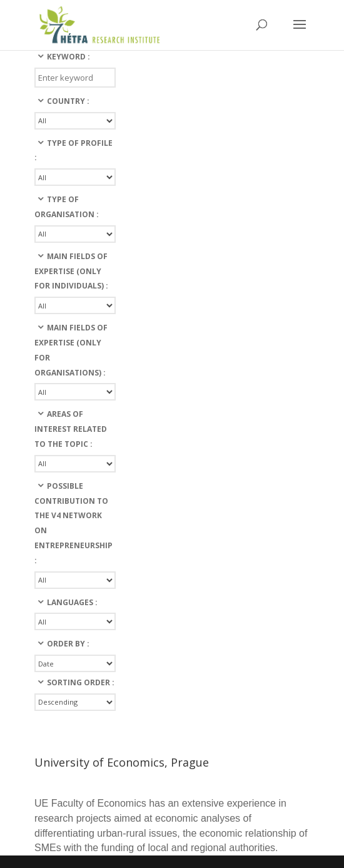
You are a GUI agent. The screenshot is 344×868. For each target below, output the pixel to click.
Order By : (68, 644)
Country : (68, 101)
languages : (72, 602)
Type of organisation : (67, 207)
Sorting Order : (81, 682)
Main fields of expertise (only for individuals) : (71, 271)
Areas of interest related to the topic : (71, 429)
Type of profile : (73, 151)
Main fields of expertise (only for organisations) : (71, 350)
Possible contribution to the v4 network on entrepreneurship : (73, 523)
